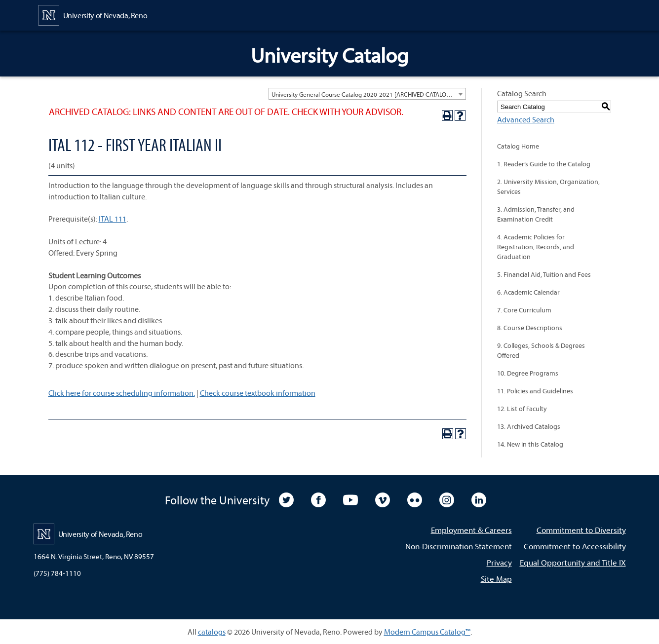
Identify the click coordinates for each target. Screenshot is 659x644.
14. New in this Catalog (530, 444)
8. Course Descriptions (530, 328)
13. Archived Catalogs (529, 426)
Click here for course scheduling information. (122, 393)
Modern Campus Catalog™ (427, 632)
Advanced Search (526, 119)
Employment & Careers (471, 530)
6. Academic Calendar (528, 292)
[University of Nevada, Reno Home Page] (93, 14)
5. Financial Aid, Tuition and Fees (544, 274)
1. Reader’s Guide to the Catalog (544, 164)
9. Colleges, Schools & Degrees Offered (541, 350)
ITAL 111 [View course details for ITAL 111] (113, 219)
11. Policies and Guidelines (535, 391)
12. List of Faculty (522, 409)
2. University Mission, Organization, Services (548, 187)
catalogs (212, 632)
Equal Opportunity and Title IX (573, 562)
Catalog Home (518, 146)
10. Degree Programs (528, 373)
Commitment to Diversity (581, 530)
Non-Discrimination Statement (459, 546)
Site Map (496, 579)
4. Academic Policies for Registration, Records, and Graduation (536, 247)
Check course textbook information (258, 393)
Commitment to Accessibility (575, 546)
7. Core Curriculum (524, 310)
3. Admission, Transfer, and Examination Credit (536, 214)
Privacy (499, 562)
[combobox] (367, 94)
